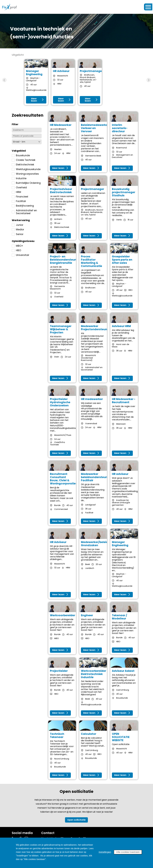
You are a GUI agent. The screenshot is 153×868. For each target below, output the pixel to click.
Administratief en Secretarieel (24, 212)
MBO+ (17, 246)
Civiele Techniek (24, 160)
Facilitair (19, 201)
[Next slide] (149, 80)
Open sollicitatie (76, 820)
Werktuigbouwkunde (26, 169)
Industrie (19, 178)
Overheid (19, 188)
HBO (16, 250)
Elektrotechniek (23, 165)
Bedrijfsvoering (23, 206)
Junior (17, 225)
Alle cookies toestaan (128, 852)
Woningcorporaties (25, 174)
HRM (16, 192)
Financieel (20, 197)
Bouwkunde (21, 156)
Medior (18, 230)
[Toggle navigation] (148, 7)
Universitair (20, 255)
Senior (18, 234)
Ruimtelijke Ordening (26, 183)
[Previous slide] (4, 80)
